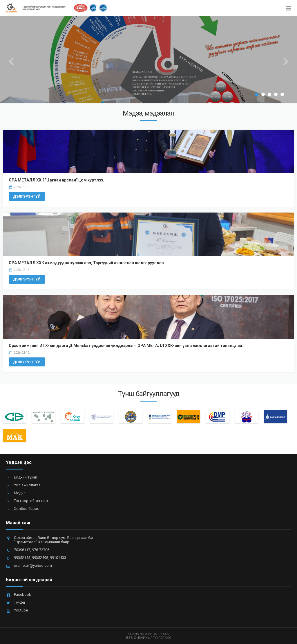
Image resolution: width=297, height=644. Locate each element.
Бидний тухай (26, 477)
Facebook (22, 594)
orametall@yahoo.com (33, 565)
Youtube (21, 610)
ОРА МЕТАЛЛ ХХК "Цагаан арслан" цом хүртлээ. (56, 180)
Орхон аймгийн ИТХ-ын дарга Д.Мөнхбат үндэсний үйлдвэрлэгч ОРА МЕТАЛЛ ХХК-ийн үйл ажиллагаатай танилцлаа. (126, 346)
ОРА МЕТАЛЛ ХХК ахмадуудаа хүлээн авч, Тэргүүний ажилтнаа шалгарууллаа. (87, 263)
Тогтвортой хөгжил (31, 501)
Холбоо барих (26, 509)
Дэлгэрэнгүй (27, 196)
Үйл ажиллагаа (27, 485)
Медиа (20, 493)
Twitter (20, 602)
